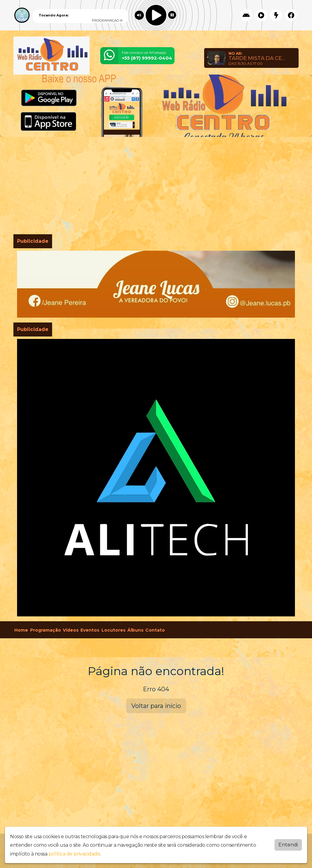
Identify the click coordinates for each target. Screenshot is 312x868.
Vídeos (71, 630)
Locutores (113, 630)
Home (21, 630)
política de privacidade (74, 854)
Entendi (288, 844)
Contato (155, 630)
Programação (46, 630)
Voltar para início (156, 706)
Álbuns (135, 630)
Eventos (90, 630)
